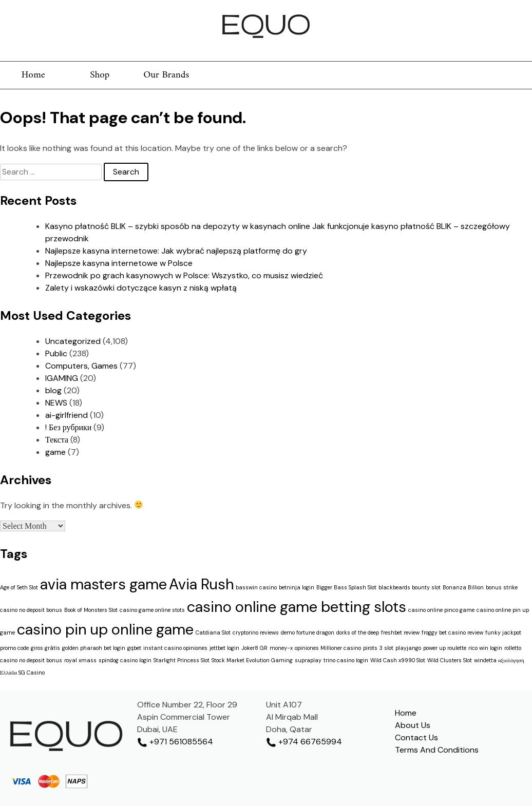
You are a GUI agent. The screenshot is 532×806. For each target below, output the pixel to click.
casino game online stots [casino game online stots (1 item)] (152, 610)
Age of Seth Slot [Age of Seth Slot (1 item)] (19, 587)
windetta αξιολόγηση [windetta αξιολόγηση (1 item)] (499, 660)
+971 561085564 (175, 742)
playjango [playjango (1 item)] (408, 648)
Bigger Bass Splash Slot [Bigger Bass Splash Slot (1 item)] (346, 587)
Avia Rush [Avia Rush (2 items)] (201, 584)
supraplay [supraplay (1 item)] (308, 660)
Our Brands (166, 75)
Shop (100, 75)
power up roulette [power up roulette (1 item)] (445, 648)
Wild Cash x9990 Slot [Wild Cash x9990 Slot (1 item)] (398, 660)
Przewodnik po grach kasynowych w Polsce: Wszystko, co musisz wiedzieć (184, 275)
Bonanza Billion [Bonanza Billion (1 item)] (463, 587)
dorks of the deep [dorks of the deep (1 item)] (358, 632)
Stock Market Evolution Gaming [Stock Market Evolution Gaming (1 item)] (252, 660)
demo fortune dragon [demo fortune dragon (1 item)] (308, 632)
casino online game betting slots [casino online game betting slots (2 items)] (297, 607)
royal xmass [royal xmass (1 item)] (80, 660)
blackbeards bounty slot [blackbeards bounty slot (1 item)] (410, 587)
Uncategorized (73, 341)
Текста (57, 440)
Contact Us (416, 737)
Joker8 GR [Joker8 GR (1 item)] (254, 648)
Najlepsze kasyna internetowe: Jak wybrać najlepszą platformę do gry (176, 251)
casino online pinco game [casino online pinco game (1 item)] (441, 610)
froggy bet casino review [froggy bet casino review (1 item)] (452, 632)
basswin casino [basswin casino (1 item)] (256, 587)
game (55, 452)
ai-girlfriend (66, 415)
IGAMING (62, 378)
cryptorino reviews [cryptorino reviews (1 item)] (256, 632)
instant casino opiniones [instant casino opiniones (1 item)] (175, 648)
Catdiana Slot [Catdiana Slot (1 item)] (213, 632)
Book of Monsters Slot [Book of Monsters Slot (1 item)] (91, 610)
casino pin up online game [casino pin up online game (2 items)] (105, 629)
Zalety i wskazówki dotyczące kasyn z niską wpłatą (141, 288)
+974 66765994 (304, 742)
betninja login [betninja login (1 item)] (297, 587)
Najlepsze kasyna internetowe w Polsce (119, 263)
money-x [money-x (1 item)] (281, 648)
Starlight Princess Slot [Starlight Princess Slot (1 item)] (182, 660)
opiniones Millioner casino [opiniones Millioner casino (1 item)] (328, 648)
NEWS (56, 403)
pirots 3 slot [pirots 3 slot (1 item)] (378, 648)
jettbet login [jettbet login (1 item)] (224, 648)
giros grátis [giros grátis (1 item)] (45, 648)
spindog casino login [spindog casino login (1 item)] (125, 660)
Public (56, 353)
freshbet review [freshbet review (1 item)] (400, 632)
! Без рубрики (68, 427)
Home (33, 75)
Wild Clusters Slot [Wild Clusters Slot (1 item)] (450, 660)
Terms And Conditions (437, 750)
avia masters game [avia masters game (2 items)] (103, 584)
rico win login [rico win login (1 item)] (485, 648)
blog (53, 390)
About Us (413, 725)
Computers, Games (81, 366)
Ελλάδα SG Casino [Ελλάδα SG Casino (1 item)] (22, 673)
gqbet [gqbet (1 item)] (134, 648)
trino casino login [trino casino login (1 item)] (346, 660)
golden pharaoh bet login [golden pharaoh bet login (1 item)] (94, 648)
